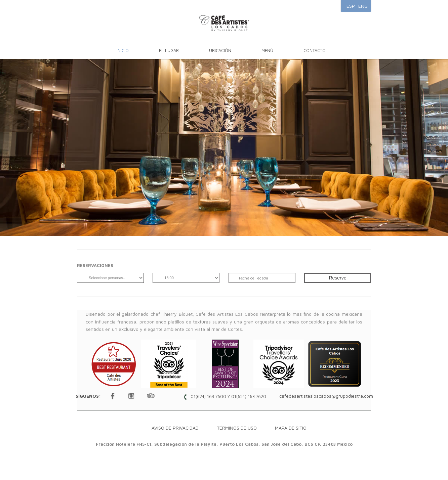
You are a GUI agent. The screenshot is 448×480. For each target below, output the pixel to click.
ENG (363, 6)
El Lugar (169, 50)
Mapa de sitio (291, 428)
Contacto (315, 50)
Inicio (123, 50)
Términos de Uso (237, 428)
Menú (267, 50)
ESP (351, 6)
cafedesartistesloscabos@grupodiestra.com (326, 396)
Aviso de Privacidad (175, 428)
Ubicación (220, 50)
